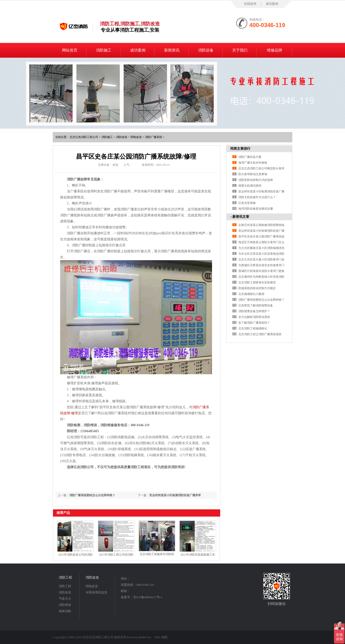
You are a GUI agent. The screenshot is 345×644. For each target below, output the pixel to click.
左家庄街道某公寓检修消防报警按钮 (261, 225)
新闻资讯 (172, 50)
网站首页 (70, 50)
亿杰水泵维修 (247, 203)
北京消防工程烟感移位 (253, 328)
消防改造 (122, 137)
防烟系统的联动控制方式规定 (257, 288)
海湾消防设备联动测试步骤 (256, 209)
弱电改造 (136, 137)
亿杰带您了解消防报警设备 (256, 305)
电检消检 (65, 611)
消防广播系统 (154, 137)
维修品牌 (275, 50)
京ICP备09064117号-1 (148, 597)
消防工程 (65, 578)
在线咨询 (250, 4)
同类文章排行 (240, 149)
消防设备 (206, 50)
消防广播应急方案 (250, 157)
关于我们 (240, 50)
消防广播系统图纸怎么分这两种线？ (92, 495)
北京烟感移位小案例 (251, 294)
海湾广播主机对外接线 (253, 163)
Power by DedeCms (139, 637)
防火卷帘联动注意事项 (253, 174)
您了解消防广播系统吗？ (254, 323)
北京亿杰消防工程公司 (84, 137)
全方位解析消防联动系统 (254, 317)
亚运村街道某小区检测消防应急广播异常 (175, 495)
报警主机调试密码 (250, 186)
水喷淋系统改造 (96, 592)
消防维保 (65, 605)
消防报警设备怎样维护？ (254, 311)
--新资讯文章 (240, 217)
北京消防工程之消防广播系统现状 (260, 334)
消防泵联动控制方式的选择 (256, 180)
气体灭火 (65, 599)
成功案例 (272, 4)
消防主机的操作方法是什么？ (257, 197)
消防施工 (104, 50)
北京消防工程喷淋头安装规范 (257, 282)
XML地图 (161, 637)
